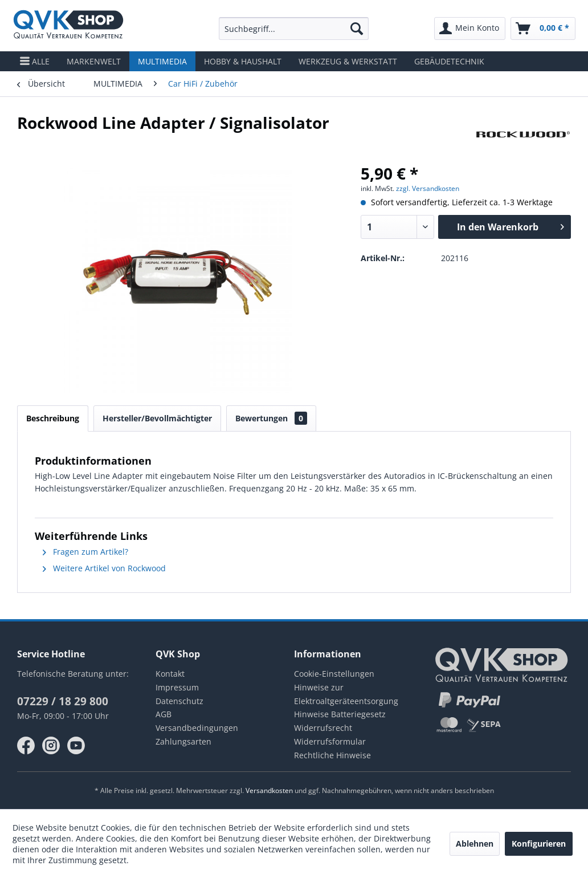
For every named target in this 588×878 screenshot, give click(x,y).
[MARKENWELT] (94, 61)
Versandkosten (269, 790)
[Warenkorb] (543, 29)
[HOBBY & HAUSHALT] (243, 61)
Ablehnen (475, 844)
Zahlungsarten (183, 741)
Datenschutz (179, 701)
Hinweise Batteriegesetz (340, 714)
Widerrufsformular (330, 741)
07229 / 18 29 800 (63, 701)
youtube (76, 746)
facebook (26, 746)
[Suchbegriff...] (294, 29)
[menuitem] (294, 29)
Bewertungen (271, 418)
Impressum (177, 687)
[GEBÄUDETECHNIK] (449, 61)
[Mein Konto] (470, 29)
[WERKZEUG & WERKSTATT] (348, 61)
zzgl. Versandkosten (428, 188)
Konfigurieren (539, 844)
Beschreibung (53, 418)
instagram (51, 746)
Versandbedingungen (197, 728)
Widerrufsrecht (323, 728)
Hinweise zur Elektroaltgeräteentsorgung (346, 694)
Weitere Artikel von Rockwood (104, 568)
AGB (164, 714)
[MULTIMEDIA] (162, 61)
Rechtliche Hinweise (332, 755)
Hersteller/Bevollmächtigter (157, 418)
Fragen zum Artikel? (85, 552)
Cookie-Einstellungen (334, 674)
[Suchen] (357, 29)
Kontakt (170, 674)
